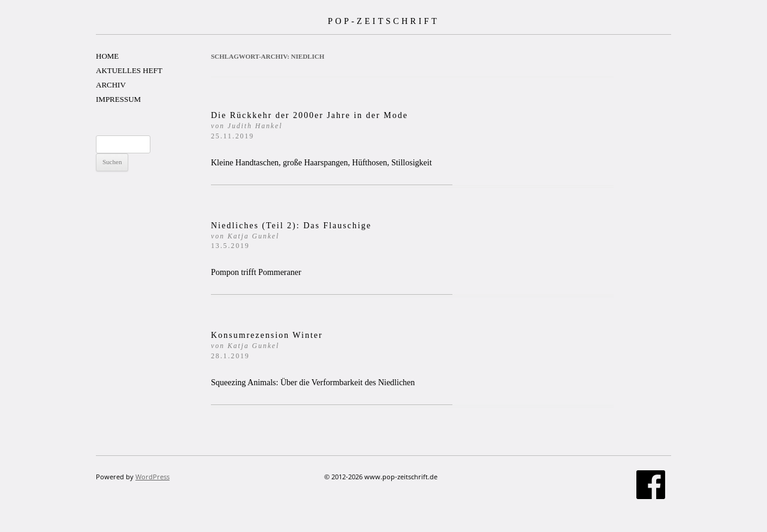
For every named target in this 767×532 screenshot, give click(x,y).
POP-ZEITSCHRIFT (383, 21)
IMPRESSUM (118, 99)
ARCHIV (111, 85)
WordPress (153, 477)
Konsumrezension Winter (267, 345)
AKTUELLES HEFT (129, 70)
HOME (107, 56)
